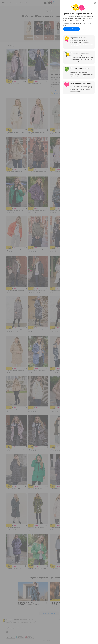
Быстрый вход (72, 29)
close (95, 3)
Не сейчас (85, 29)
